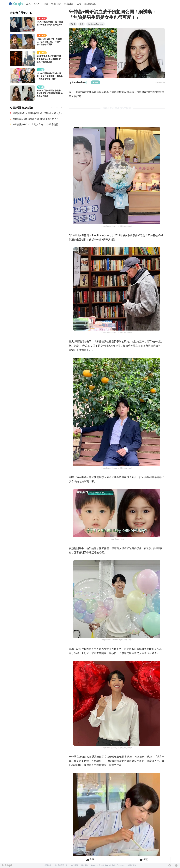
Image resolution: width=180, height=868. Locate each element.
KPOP (37, 4)
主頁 (28, 4)
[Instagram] (176, 865)
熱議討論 (69, 4)
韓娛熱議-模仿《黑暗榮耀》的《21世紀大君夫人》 (38, 113)
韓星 (46, 4)
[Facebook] (170, 865)
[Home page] (16, 4)
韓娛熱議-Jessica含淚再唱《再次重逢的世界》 (36, 119)
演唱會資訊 (90, 4)
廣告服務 (85, 865)
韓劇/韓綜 (56, 4)
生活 (79, 4)
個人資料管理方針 (61, 865)
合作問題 (75, 865)
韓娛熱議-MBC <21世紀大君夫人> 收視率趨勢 (35, 124)
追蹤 (95, 82)
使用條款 (48, 865)
